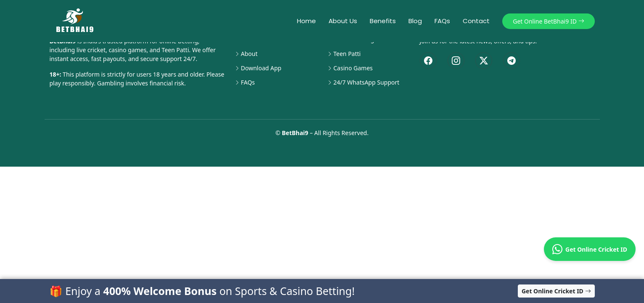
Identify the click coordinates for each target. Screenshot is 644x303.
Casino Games (353, 68)
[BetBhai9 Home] (77, 21)
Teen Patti (347, 54)
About (249, 54)
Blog (415, 21)
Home (306, 21)
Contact (476, 21)
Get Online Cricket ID (590, 249)
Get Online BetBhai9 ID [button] (548, 21)
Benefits (383, 21)
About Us (343, 21)
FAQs (442, 21)
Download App (261, 68)
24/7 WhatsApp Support (367, 82)
